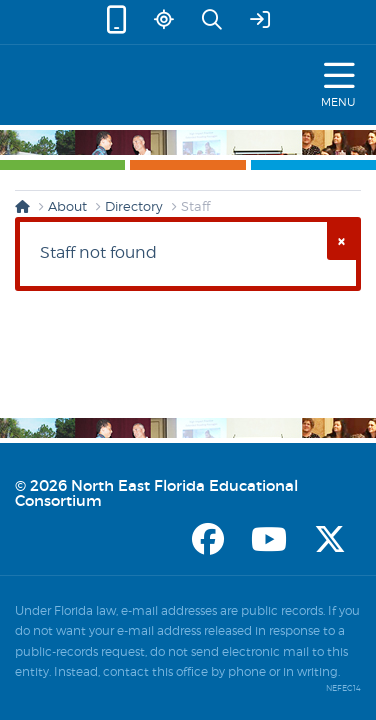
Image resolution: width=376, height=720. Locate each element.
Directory (134, 206)
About (67, 206)
